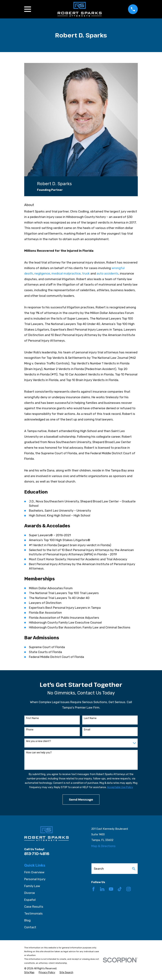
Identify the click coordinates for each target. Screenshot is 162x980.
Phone (30, 730)
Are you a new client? (39, 741)
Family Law (32, 886)
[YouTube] (111, 889)
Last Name (90, 718)
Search (99, 869)
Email (87, 730)
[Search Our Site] (134, 869)
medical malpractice (66, 273)
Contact (30, 927)
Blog (27, 920)
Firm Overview (34, 872)
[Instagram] (129, 889)
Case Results (34, 907)
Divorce (30, 893)
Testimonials (33, 913)
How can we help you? (39, 753)
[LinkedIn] (102, 889)
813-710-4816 (37, 853)
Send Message (81, 799)
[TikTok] (120, 889)
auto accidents (107, 273)
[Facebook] (93, 889)
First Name (32, 718)
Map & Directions (103, 846)
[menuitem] (29, 973)
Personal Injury (35, 879)
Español (30, 900)
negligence (42, 273)
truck (86, 273)
